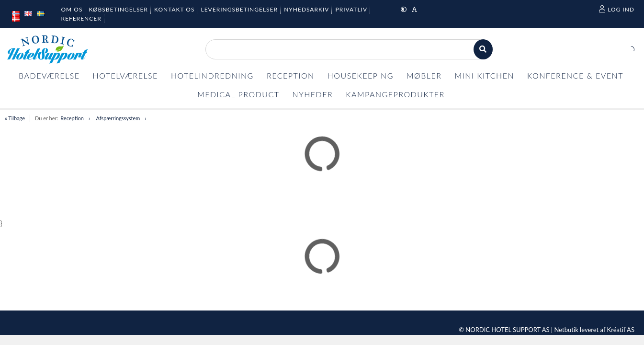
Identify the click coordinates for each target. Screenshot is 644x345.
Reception (72, 118)
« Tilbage (15, 118)
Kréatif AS (621, 330)
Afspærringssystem (118, 118)
